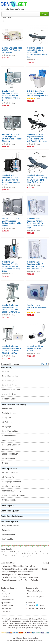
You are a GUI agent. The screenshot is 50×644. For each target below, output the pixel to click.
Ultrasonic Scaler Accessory (14, 495)
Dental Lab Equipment (11, 385)
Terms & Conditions (8, 600)
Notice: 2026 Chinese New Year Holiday (19, 566)
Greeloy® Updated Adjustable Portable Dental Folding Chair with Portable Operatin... (37, 138)
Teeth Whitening (9, 413)
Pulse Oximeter (9, 535)
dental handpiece (21, 623)
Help (14, 638)
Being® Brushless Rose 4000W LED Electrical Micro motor (12, 50)
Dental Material (8, 458)
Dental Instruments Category (14, 404)
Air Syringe (7, 427)
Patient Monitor (8, 530)
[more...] (46, 563)
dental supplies (37, 625)
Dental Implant (7, 505)
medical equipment (35, 623)
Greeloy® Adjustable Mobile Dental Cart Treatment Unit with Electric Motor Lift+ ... (11, 309)
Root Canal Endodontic (12, 445)
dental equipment (8, 619)
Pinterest (43, 608)
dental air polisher (36, 619)
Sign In (4, 606)
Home (4, 18)
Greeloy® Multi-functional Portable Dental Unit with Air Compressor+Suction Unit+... (11, 96)
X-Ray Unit (7, 418)
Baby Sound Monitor (11, 526)
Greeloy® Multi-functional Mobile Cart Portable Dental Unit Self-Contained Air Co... (37, 265)
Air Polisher (7, 422)
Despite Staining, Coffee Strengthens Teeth (20, 577)
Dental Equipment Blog (30, 638)
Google (32, 608)
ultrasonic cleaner (15, 621)
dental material (13, 625)
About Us (30, 594)
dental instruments (22, 619)
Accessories (7, 409)
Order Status (6, 611)
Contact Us (5, 597)
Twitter (42, 606)
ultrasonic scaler (38, 621)
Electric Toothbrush (10, 454)
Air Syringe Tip (8, 477)
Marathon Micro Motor (11, 390)
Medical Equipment (9, 521)
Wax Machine (8, 449)
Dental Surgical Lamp (11, 431)
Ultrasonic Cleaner (10, 394)
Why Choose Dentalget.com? (36, 597)
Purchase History (7, 608)
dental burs (27, 621)
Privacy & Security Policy (34, 591)
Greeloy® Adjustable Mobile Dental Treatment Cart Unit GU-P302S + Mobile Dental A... (12, 350)
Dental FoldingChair (10, 511)
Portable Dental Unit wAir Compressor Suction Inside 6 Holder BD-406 (12, 222)
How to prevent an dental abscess (16, 575)
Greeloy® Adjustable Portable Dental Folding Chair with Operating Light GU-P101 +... (37, 179)
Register (11, 606)
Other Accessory (9, 500)
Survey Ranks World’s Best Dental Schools (20, 580)
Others (5, 463)
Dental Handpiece (10, 381)
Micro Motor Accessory (12, 491)
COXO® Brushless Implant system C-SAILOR (35, 349)
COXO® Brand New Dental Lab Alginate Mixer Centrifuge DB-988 (37, 93)
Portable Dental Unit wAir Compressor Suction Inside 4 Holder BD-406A (12, 138)
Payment (5, 591)
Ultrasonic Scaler (9, 399)
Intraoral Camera (9, 440)
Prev (43, 364)
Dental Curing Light (10, 376)
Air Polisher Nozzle (10, 473)
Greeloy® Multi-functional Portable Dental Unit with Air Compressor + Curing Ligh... (36, 223)
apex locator (21, 628)
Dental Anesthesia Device (12, 516)
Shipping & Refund (8, 594)
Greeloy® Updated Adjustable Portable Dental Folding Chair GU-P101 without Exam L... (37, 52)
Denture (5, 372)
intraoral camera (25, 625)
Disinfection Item (9, 436)
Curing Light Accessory (12, 482)
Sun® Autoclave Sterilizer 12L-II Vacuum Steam (37, 307)
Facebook (32, 606)
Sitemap (19, 638)
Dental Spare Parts (9, 469)
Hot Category (7, 367)
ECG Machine (8, 539)
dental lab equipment (34, 628)
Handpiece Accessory (11, 486)
